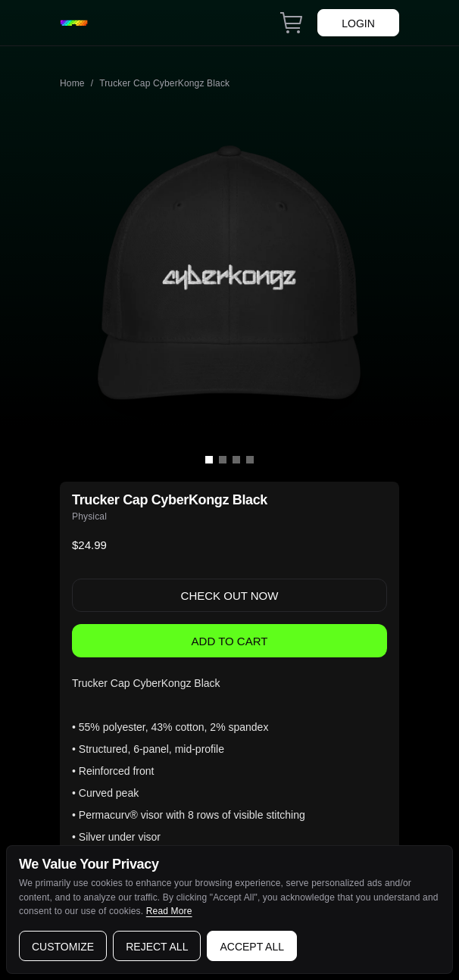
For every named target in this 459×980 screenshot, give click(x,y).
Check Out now (230, 596)
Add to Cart (230, 641)
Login (358, 23)
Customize (63, 947)
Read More (169, 911)
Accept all (252, 947)
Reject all (157, 947)
